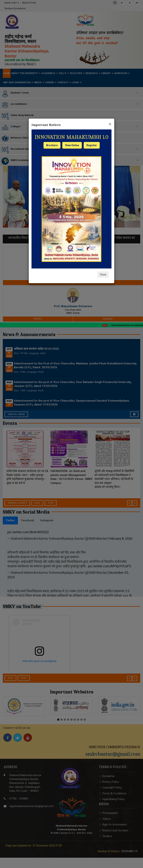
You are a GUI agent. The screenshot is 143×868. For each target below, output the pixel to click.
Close (103, 275)
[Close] (110, 124)
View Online (72, 145)
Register (92, 145)
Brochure (52, 145)
